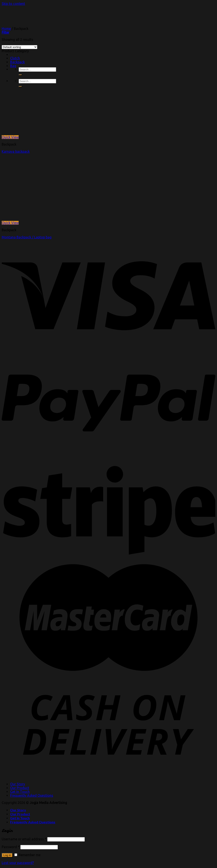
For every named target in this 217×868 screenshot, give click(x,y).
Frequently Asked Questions (32, 795)
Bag (13, 66)
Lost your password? (18, 863)
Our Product (20, 788)
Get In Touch (20, 792)
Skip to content (13, 4)
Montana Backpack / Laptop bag (27, 237)
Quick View (10, 137)
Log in (7, 855)
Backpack (17, 62)
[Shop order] (19, 47)
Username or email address (24, 839)
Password (11, 847)
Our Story (18, 784)
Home (6, 29)
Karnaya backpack (16, 151)
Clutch (15, 58)
